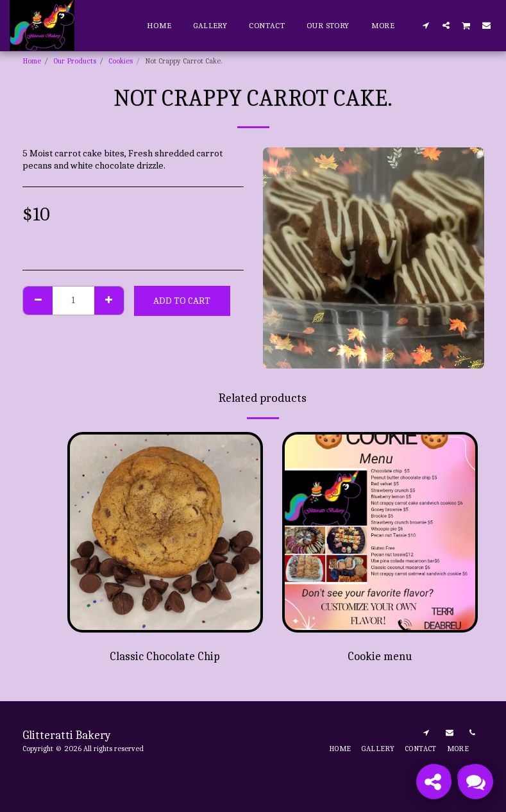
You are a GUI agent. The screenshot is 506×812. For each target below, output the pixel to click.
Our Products (75, 61)
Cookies (121, 61)
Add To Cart (182, 301)
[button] (426, 25)
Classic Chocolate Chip (165, 657)
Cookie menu (380, 657)
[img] (165, 532)
